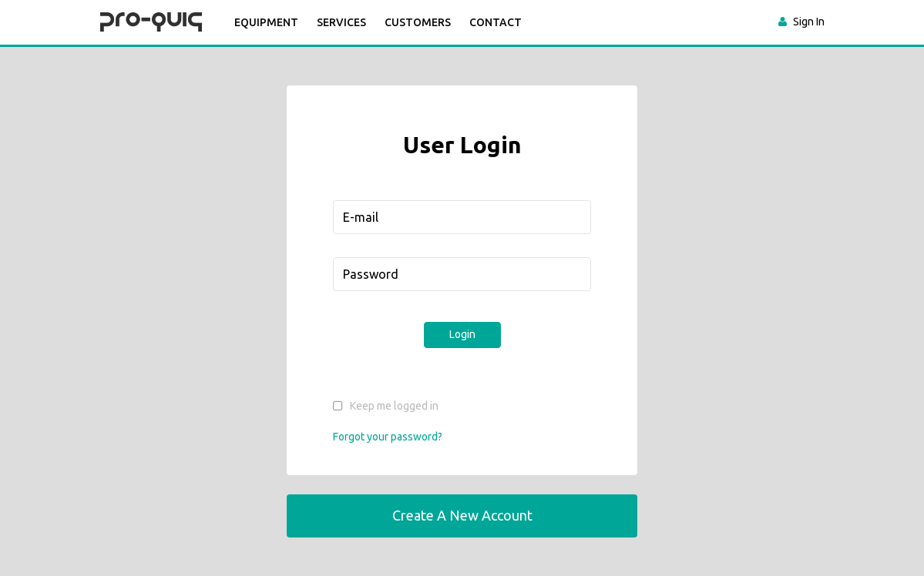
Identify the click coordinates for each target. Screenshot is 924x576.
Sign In (809, 22)
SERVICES (341, 22)
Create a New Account (462, 515)
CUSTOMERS (418, 22)
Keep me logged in (394, 406)
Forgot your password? (388, 437)
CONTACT (496, 22)
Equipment (266, 22)
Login (462, 334)
